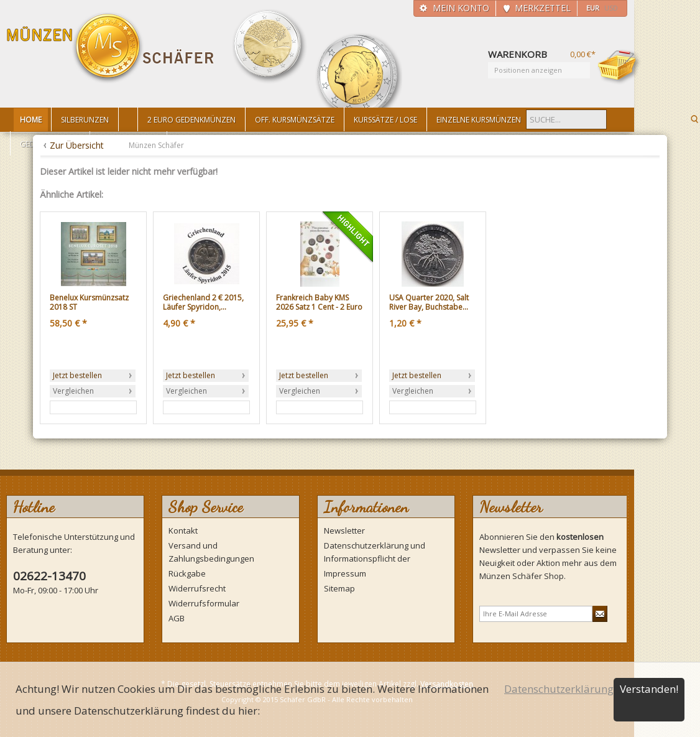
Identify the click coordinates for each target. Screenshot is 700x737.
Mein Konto (461, 8)
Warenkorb (619, 67)
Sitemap (339, 588)
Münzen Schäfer (111, 48)
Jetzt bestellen (77, 375)
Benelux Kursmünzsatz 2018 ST (89, 303)
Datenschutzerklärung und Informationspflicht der (375, 552)
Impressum (345, 573)
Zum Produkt (76, 407)
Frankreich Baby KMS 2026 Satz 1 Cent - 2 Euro (319, 303)
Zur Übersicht (77, 145)
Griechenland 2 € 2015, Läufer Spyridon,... (203, 303)
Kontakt (183, 531)
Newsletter (344, 531)
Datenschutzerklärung (559, 689)
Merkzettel (543, 8)
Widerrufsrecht (197, 588)
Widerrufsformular (204, 603)
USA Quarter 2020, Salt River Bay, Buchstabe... (429, 303)
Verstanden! (649, 689)
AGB (177, 618)
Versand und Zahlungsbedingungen (211, 552)
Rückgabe (187, 573)
